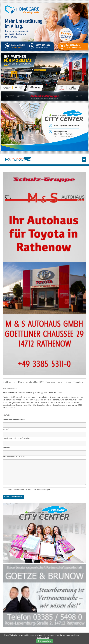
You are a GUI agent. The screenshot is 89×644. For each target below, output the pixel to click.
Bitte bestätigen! (44, 641)
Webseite (6, 447)
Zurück (7, 415)
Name (6, 429)
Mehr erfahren (43, 638)
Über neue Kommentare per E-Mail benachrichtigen (29, 490)
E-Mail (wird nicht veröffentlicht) (17, 438)
